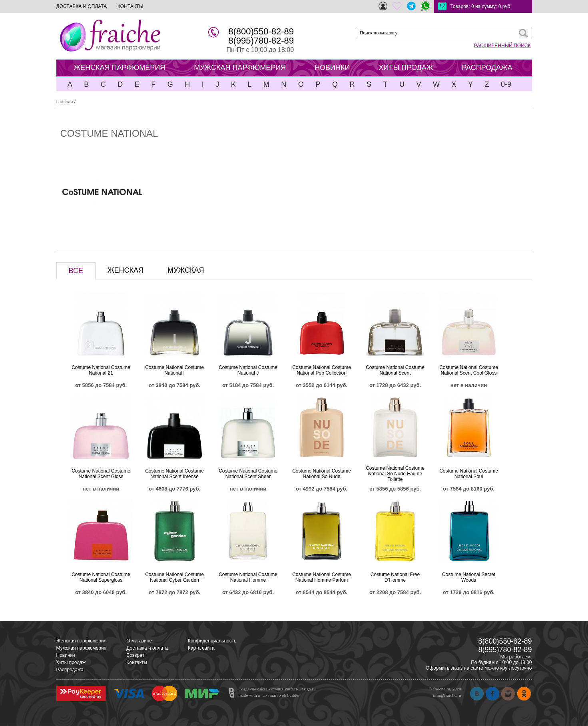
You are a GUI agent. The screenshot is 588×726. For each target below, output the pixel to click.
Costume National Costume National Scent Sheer (248, 474)
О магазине (139, 641)
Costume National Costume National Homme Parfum (322, 577)
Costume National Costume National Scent (395, 370)
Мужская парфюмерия (82, 648)
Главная (65, 102)
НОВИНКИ (332, 68)
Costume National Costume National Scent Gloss (101, 474)
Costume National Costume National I (174, 370)
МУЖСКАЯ (186, 270)
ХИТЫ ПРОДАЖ (406, 68)
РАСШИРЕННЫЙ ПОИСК (502, 46)
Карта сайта (201, 648)
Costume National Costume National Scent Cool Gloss (469, 370)
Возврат (135, 655)
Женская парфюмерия (82, 641)
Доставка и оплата (147, 648)
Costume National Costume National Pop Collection (322, 370)
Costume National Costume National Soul (469, 474)
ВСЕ (76, 271)
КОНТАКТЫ (131, 6)
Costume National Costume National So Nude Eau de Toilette (395, 474)
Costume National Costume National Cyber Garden (174, 577)
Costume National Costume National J (248, 370)
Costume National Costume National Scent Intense (174, 474)
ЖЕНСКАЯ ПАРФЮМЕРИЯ (120, 68)
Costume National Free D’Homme (395, 577)
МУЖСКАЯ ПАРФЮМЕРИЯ (240, 68)
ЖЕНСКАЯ (126, 270)
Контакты (137, 662)
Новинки (66, 655)
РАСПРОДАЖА (487, 68)
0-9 (506, 84)
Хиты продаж (71, 662)
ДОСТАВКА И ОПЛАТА (82, 6)
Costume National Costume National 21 (101, 370)
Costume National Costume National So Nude (322, 474)
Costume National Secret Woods (469, 577)
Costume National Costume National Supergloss (101, 577)
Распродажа (70, 670)
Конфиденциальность (212, 641)
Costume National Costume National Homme (248, 577)
